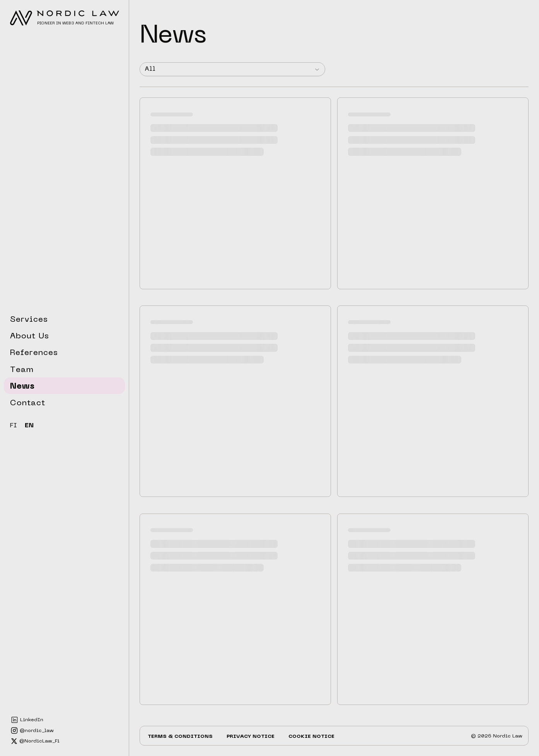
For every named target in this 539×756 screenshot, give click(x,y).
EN (29, 426)
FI (14, 426)
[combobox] (232, 69)
